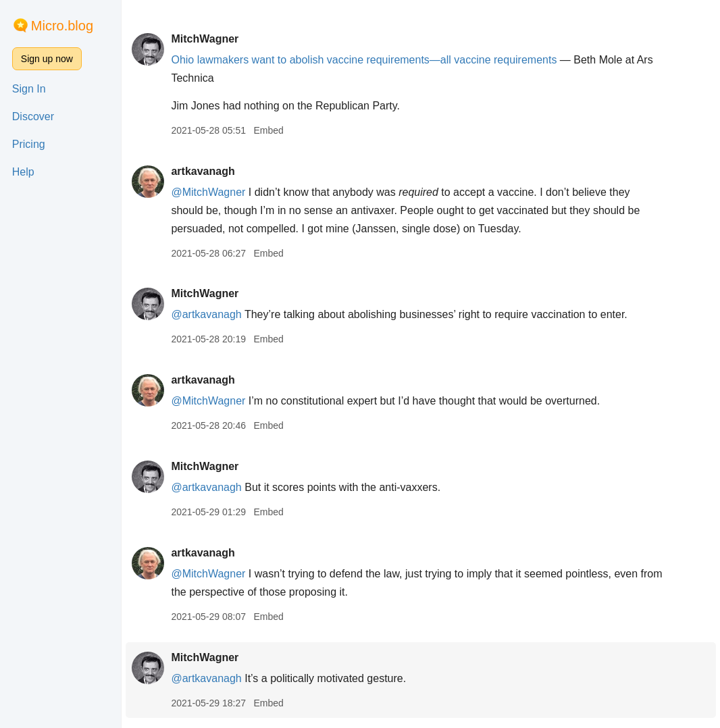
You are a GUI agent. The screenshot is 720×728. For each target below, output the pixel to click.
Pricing (29, 144)
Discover (33, 116)
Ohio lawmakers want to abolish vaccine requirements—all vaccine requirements (364, 60)
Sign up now (47, 59)
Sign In (29, 89)
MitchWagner (205, 39)
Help (23, 172)
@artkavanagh (206, 314)
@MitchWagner (208, 192)
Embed (268, 130)
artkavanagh (203, 171)
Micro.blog (62, 26)
